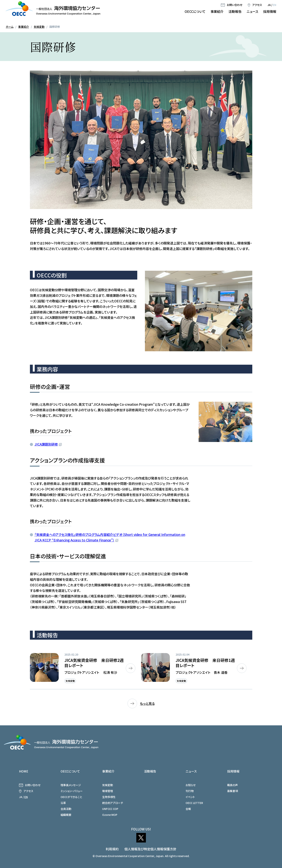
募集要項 (233, 791)
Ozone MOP (110, 815)
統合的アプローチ (113, 803)
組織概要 (66, 815)
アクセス (257, 5)
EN (275, 5)
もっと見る (147, 703)
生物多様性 (109, 797)
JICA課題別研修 (46, 444)
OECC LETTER (194, 803)
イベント (190, 797)
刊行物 (190, 791)
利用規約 (112, 849)
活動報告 (235, 11)
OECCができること (71, 797)
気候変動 (39, 27)
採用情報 (270, 11)
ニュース (252, 11)
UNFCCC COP (110, 809)
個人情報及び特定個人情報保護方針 (150, 849)
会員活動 (66, 809)
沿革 (63, 803)
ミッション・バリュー (72, 791)
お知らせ (191, 785)
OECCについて (195, 11)
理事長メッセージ (71, 785)
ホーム (10, 27)
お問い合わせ (235, 5)
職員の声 (232, 785)
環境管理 (108, 791)
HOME (24, 771)
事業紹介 (217, 11)
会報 (188, 809)
